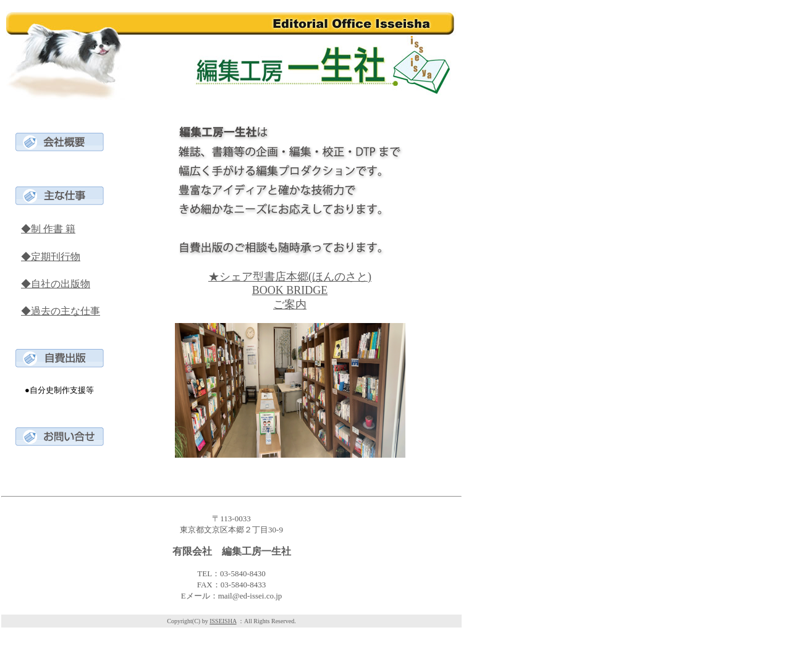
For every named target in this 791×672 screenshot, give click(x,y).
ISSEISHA (223, 621)
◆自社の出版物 (56, 284)
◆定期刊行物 (51, 257)
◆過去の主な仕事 (61, 311)
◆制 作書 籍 (48, 229)
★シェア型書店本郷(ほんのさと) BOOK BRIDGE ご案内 (290, 291)
